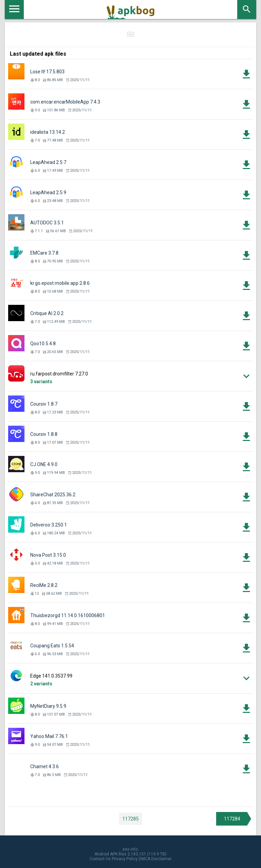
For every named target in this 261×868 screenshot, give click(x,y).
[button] (130, 376)
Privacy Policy (125, 859)
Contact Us (100, 859)
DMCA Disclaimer (155, 859)
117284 (232, 819)
